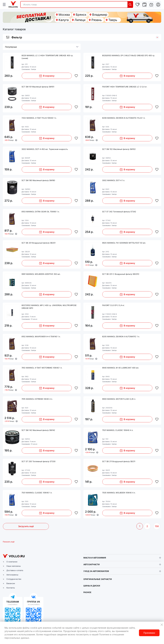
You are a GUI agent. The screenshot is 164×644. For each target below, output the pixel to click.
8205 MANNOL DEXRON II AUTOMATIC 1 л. (121, 336)
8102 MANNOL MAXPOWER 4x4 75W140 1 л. (41, 336)
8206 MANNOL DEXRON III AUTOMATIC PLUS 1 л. (124, 118)
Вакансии (11, 583)
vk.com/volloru (34, 604)
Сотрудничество (14, 579)
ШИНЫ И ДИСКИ (92, 586)
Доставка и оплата (15, 570)
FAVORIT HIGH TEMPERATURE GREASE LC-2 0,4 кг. (125, 87)
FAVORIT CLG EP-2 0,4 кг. (113, 305)
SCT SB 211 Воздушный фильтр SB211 (119, 461)
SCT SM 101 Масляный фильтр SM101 (38, 87)
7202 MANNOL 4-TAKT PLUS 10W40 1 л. (39, 118)
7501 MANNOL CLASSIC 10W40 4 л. (118, 430)
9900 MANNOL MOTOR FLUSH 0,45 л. (119, 399)
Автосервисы (12, 575)
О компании (12, 562)
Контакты (11, 588)
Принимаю (149, 633)
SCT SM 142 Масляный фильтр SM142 (38, 430)
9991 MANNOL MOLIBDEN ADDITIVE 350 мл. (41, 274)
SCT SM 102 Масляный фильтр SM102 (119, 149)
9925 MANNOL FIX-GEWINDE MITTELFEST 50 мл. (124, 243)
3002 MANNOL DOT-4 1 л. (113, 180)
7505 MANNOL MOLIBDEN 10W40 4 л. (119, 493)
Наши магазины (14, 566)
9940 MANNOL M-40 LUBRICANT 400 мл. (121, 368)
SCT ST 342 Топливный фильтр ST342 (119, 212)
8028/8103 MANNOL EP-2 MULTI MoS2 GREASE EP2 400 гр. (129, 55)
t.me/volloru (13, 604)
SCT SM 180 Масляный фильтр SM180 (38, 180)
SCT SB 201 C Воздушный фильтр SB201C (121, 274)
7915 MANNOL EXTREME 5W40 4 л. (37, 399)
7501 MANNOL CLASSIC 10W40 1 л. (37, 493)
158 (157, 526)
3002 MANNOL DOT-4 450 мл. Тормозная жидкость (45, 149)
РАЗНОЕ (87, 592)
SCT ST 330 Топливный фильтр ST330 (38, 461)
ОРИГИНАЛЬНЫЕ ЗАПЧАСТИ (98, 579)
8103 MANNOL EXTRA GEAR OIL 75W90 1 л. (41, 212)
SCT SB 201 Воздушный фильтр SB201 (38, 243)
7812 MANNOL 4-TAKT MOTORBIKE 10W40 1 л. (42, 368)
